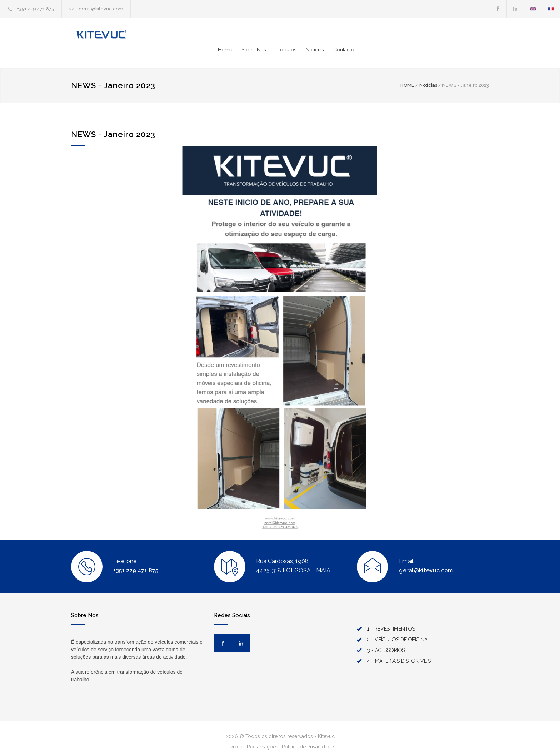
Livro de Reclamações (252, 733)
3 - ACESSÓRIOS (386, 636)
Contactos (477, 36)
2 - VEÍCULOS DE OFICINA (397, 626)
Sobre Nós (386, 36)
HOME (407, 71)
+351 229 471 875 (36, 9)
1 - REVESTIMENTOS (391, 615)
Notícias (447, 36)
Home (357, 36)
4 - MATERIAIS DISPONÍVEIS (399, 647)
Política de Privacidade (308, 733)
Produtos (418, 36)
